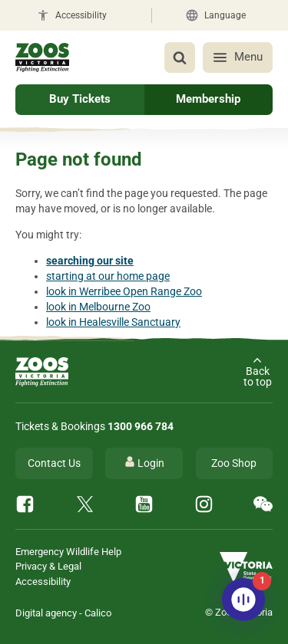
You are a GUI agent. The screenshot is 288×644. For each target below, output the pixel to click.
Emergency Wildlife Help (68, 552)
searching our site (90, 261)
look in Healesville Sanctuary (113, 322)
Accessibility (43, 582)
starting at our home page (108, 276)
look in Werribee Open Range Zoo (124, 291)
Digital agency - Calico (63, 613)
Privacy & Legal (48, 566)
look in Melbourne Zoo (98, 307)
